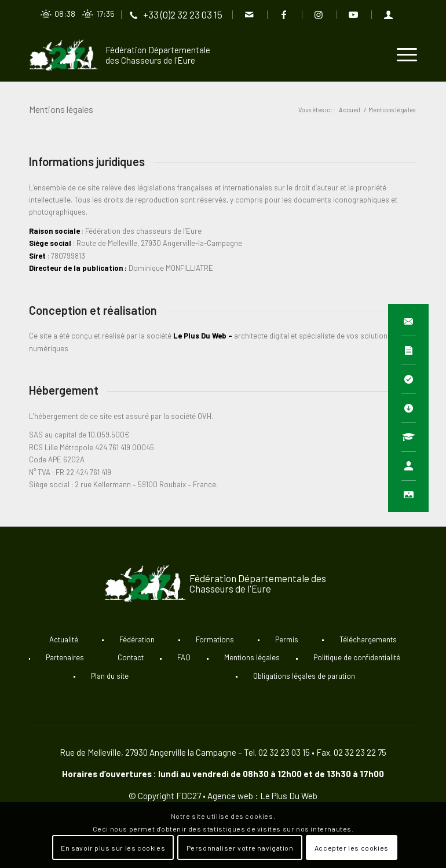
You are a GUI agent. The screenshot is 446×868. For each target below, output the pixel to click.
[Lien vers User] (389, 14)
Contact (131, 657)
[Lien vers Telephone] (176, 14)
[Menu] (401, 55)
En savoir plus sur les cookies (113, 848)
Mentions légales (61, 109)
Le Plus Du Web (200, 336)
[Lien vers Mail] (249, 14)
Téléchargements (368, 639)
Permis (287, 639)
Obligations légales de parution (304, 676)
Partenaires (65, 657)
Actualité (64, 639)
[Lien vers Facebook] (284, 14)
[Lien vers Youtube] (354, 14)
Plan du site (110, 676)
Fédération (137, 639)
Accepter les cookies (352, 848)
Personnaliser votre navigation (240, 848)
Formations (215, 639)
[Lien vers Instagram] (319, 14)
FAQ (184, 657)
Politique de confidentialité (357, 657)
